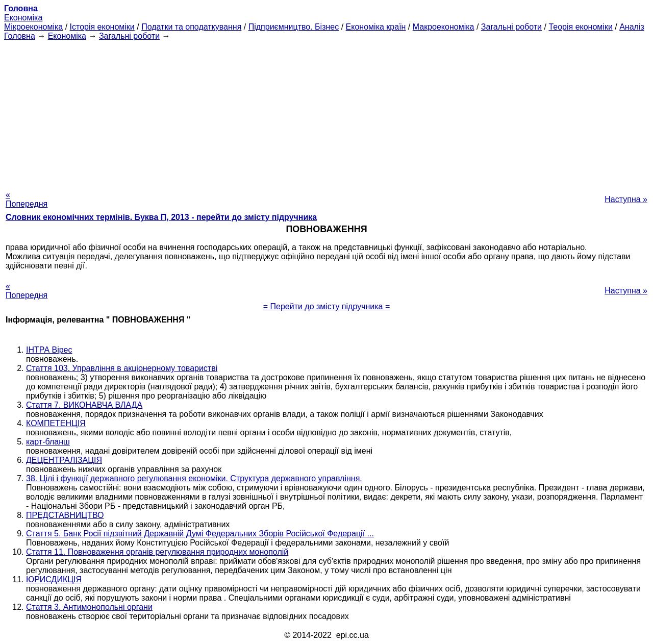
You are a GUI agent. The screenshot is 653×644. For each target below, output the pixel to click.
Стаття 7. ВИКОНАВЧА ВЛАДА (84, 405)
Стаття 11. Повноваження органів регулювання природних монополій (157, 552)
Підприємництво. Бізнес (294, 27)
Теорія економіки (580, 27)
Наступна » (626, 199)
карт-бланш (48, 442)
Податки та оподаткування (191, 27)
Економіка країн (376, 27)
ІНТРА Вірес (49, 350)
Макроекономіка (444, 27)
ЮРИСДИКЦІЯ (54, 579)
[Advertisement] (326, 112)
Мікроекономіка (33, 27)
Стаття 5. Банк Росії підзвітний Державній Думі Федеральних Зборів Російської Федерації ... (200, 534)
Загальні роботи (511, 27)
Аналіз (632, 27)
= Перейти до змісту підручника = (327, 306)
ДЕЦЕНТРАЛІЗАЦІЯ (64, 460)
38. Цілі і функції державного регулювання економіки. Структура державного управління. (194, 478)
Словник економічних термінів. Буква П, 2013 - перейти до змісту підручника (161, 217)
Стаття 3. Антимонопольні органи (89, 607)
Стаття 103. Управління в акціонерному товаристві (122, 368)
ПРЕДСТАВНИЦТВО (65, 515)
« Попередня (27, 199)
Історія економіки (102, 27)
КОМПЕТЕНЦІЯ (56, 423)
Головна (20, 36)
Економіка (23, 18)
